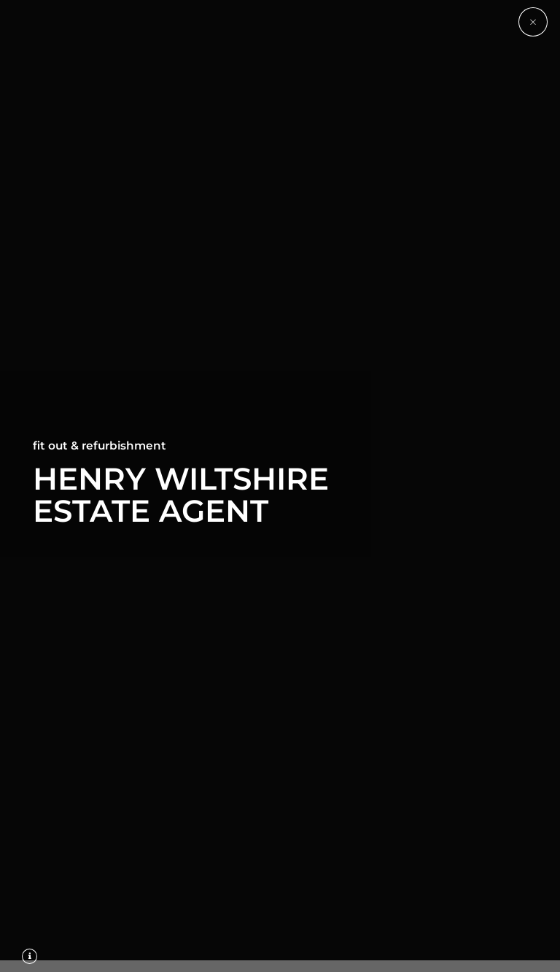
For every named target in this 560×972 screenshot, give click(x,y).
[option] (280, 486)
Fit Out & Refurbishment (100, 445)
